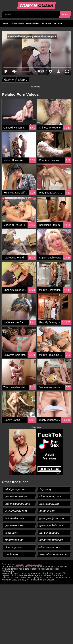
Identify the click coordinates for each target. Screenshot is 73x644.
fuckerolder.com (14, 518)
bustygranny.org (49, 504)
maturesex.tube (14, 540)
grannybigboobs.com (17, 504)
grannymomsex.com (17, 496)
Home (6, 24)
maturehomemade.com (53, 554)
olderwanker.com (50, 547)
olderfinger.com (14, 547)
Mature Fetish (17, 24)
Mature (23, 80)
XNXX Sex (46, 24)
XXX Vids (58, 24)
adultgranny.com (15, 489)
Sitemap (20, 565)
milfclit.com (12, 533)
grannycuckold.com (51, 525)
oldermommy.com (50, 496)
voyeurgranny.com (16, 511)
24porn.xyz (46, 489)
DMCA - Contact (34, 565)
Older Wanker (33, 24)
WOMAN (36, 5)
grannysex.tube (14, 525)
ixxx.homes (12, 554)
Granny (9, 80)
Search (65, 15)
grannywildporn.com (52, 518)
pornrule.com (47, 511)
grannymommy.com (51, 540)
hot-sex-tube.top (49, 533)
